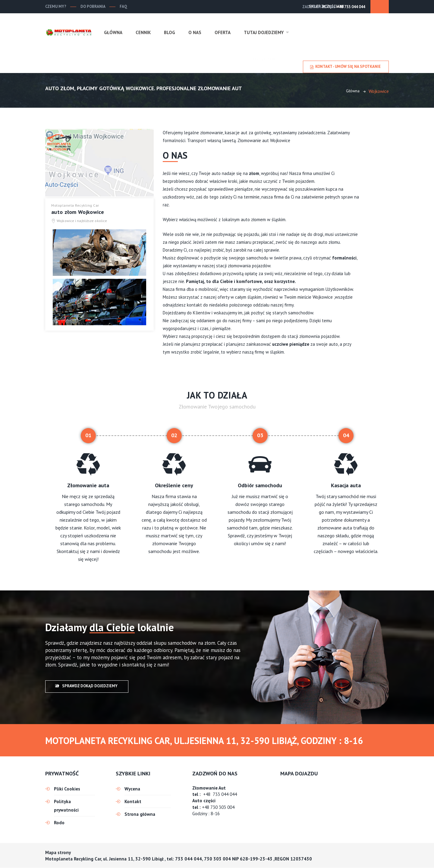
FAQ (123, 6)
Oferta (223, 32)
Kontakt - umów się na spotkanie (345, 67)
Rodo (59, 823)
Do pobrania (93, 6)
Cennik (143, 32)
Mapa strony (58, 852)
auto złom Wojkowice (78, 212)
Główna (113, 32)
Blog (170, 32)
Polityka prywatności (66, 806)
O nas (195, 32)
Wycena (132, 789)
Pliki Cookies (67, 789)
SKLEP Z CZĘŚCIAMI (359, 6)
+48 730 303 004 (218, 808)
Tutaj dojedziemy (264, 32)
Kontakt (133, 801)
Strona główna (140, 814)
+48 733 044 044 (312, 7)
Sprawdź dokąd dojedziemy (86, 686)
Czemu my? (56, 6)
